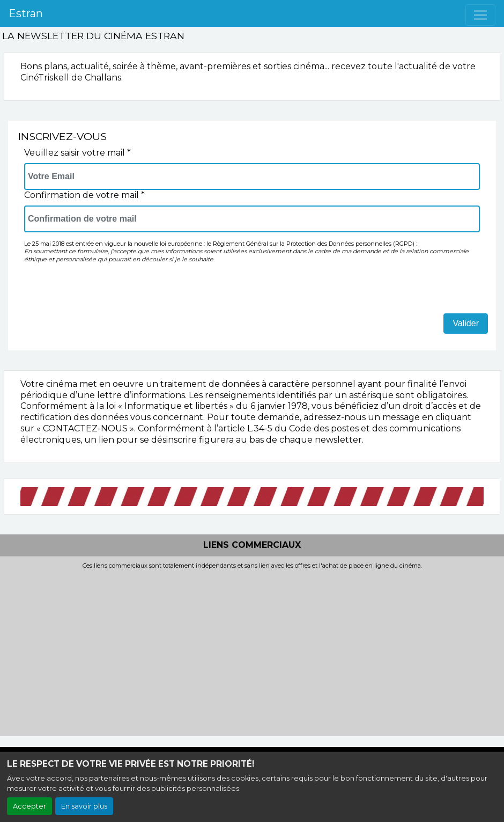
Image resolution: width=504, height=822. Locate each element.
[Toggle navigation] (480, 15)
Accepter (29, 806)
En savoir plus (84, 806)
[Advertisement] (252, 650)
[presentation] (106, 292)
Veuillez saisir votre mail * (77, 153)
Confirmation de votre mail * (84, 195)
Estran (26, 13)
